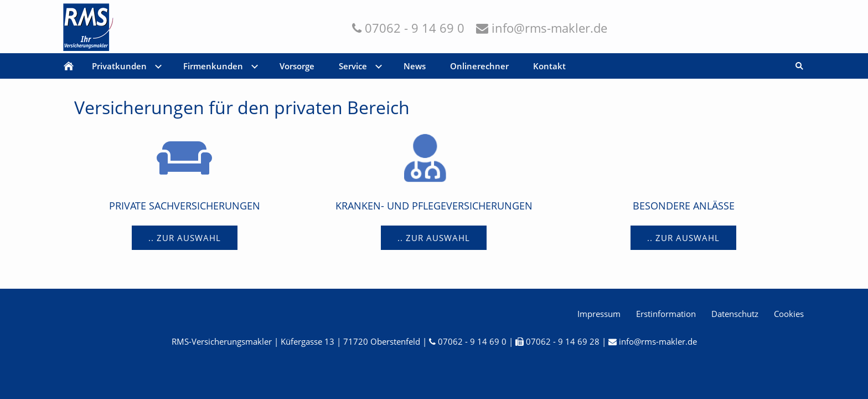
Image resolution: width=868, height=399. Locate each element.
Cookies (789, 314)
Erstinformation (666, 314)
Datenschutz (735, 314)
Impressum (599, 314)
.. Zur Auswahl (185, 238)
